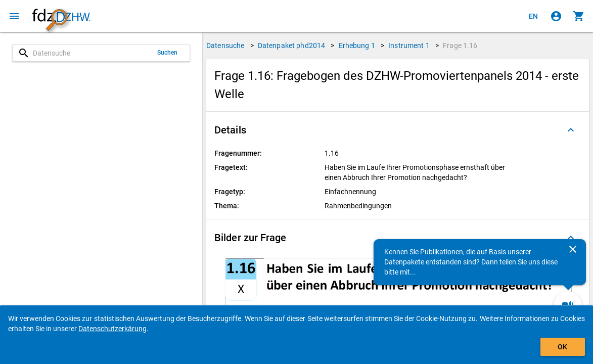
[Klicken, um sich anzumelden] (556, 16)
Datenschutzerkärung (112, 329)
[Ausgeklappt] (571, 130)
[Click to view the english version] (533, 16)
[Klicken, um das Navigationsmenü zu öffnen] (14, 16)
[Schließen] (573, 249)
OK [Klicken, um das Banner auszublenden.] (562, 347)
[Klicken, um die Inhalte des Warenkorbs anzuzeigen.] (579, 16)
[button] (398, 130)
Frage (460, 45)
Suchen (168, 53)
